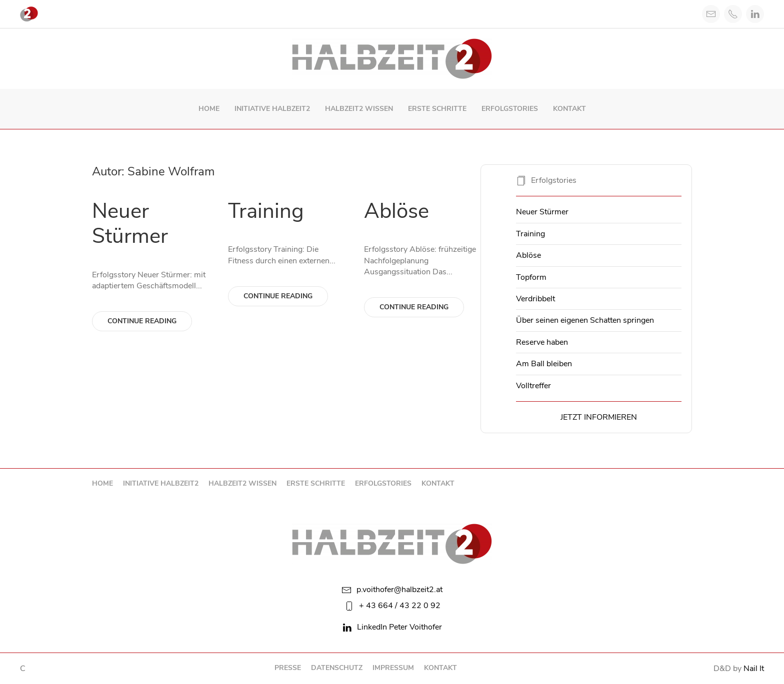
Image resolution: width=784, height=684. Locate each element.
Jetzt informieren (599, 417)
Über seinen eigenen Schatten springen (585, 320)
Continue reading (142, 321)
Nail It (754, 669)
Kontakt (569, 109)
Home (209, 109)
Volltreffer (533, 386)
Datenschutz (337, 668)
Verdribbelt (535, 299)
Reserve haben (542, 342)
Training (266, 211)
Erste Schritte (437, 109)
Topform (531, 277)
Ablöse (396, 211)
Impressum (393, 668)
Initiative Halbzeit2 (272, 109)
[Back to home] (392, 59)
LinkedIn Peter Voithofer (392, 627)
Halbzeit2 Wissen (359, 109)
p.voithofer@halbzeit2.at (392, 590)
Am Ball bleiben (544, 364)
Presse (288, 668)
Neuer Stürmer (130, 224)
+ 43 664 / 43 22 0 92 (392, 606)
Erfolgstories (510, 109)
